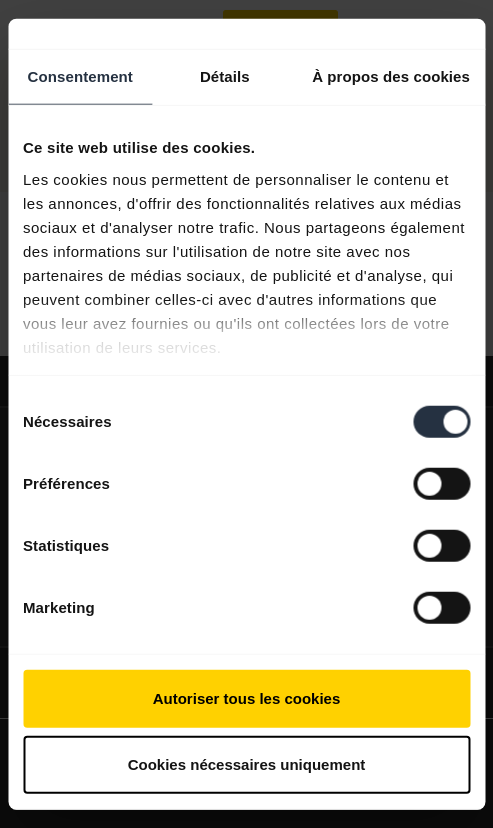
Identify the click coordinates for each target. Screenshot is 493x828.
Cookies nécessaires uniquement (247, 763)
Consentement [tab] (80, 76)
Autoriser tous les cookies (247, 698)
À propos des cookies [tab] (391, 76)
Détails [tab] (225, 76)
